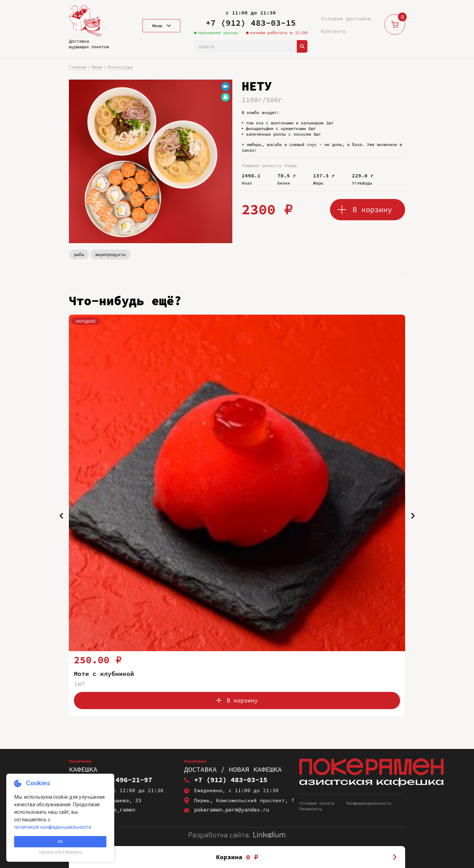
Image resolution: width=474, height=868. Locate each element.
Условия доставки (346, 18)
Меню (97, 67)
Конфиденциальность (369, 804)
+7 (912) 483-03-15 (251, 23)
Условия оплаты (317, 804)
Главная (78, 67)
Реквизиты (311, 809)
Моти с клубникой (106, 673)
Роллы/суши (120, 67)
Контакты (333, 31)
